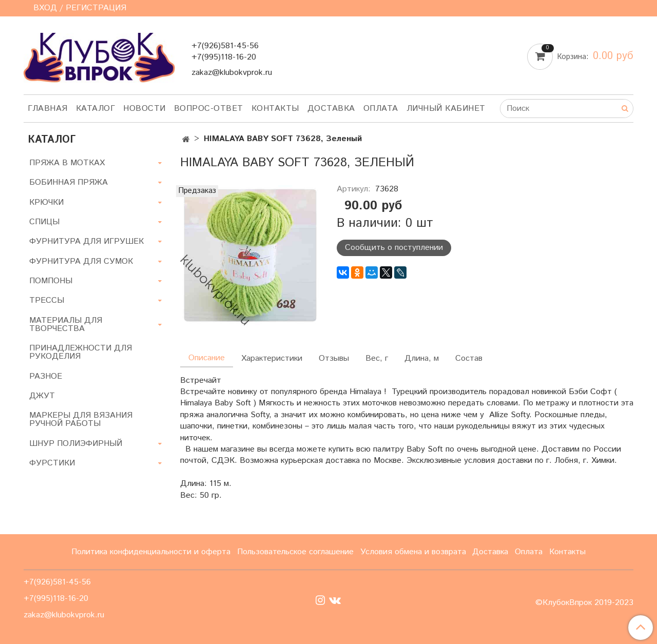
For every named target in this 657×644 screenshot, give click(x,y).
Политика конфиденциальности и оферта (151, 552)
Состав (469, 358)
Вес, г (377, 358)
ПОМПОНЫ (51, 281)
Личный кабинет (446, 109)
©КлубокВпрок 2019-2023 (584, 603)
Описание (207, 358)
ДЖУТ (42, 396)
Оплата (381, 109)
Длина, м (422, 358)
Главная (48, 109)
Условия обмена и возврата (413, 552)
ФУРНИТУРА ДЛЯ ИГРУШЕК (86, 241)
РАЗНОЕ (46, 376)
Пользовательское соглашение (295, 552)
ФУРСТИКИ (52, 463)
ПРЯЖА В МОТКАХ (67, 163)
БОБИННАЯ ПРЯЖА (69, 182)
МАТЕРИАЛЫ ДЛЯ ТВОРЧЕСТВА (66, 325)
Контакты (275, 109)
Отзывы (334, 358)
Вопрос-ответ (209, 109)
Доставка (331, 109)
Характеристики (272, 358)
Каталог (96, 109)
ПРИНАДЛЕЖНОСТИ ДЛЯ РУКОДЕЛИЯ (81, 352)
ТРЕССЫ (47, 300)
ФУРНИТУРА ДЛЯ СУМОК (81, 261)
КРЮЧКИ (46, 202)
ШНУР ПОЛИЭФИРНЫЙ (76, 444)
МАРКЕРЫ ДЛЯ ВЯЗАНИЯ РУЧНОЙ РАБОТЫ (81, 419)
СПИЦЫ (44, 222)
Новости (144, 109)
